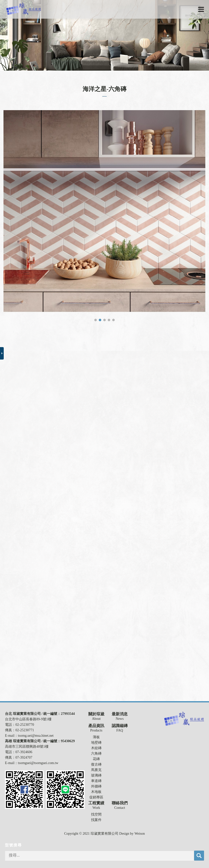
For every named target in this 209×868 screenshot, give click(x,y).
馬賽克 (96, 770)
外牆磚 (96, 786)
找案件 (96, 820)
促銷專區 (96, 797)
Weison (140, 834)
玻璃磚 (96, 775)
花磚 (96, 759)
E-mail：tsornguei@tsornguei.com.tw (32, 763)
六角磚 (96, 754)
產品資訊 (96, 726)
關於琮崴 (96, 714)
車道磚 (96, 781)
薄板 (96, 737)
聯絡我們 (120, 803)
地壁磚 (96, 743)
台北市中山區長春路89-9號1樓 (28, 719)
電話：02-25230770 (20, 725)
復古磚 (96, 764)
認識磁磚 (120, 726)
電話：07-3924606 (19, 752)
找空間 (96, 814)
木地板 (96, 792)
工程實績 (96, 803)
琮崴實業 (24, 9)
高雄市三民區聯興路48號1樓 (27, 747)
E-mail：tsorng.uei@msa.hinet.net (29, 736)
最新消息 (120, 714)
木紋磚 (96, 748)
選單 (201, 9)
